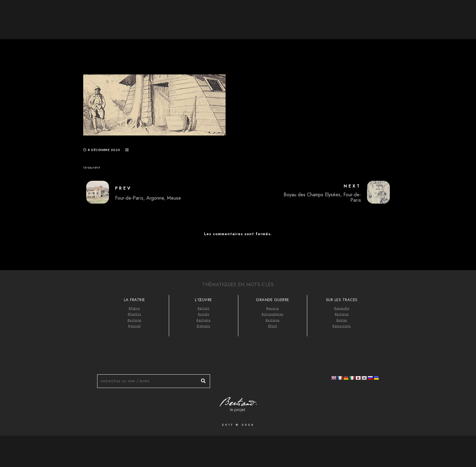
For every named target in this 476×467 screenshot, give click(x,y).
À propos (365, 15)
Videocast (443, 15)
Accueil (333, 15)
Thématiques (403, 15)
